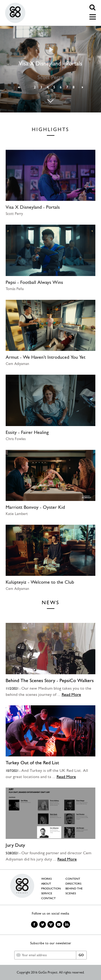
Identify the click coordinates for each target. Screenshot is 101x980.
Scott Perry (14, 214)
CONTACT (48, 898)
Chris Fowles (16, 439)
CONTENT (73, 879)
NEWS (51, 602)
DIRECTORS (73, 884)
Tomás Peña (15, 289)
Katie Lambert (17, 514)
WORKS (46, 879)
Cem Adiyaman (17, 364)
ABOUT (46, 884)
